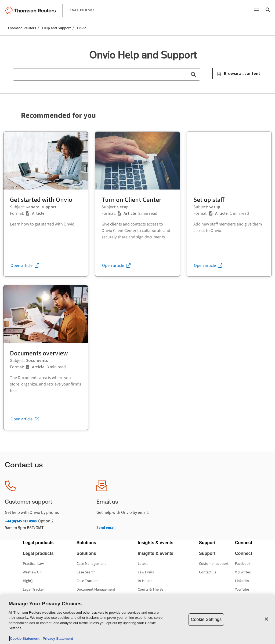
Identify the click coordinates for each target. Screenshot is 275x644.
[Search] (268, 10)
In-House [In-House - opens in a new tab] (145, 581)
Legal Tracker (33, 590)
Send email (106, 528)
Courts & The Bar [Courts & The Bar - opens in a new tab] (151, 590)
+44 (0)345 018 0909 (21, 521)
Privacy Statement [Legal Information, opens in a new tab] (57, 638)
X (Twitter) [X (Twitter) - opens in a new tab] (243, 572)
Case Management (91, 564)
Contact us (208, 572)
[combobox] (106, 74)
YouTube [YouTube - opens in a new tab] (242, 590)
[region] (137, 620)
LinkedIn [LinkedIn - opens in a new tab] (242, 581)
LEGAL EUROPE (81, 10)
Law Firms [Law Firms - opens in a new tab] (146, 572)
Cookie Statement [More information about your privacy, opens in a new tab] (25, 638)
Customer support (214, 564)
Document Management (96, 590)
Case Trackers (87, 581)
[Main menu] (256, 10)
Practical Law (33, 564)
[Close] (266, 619)
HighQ (28, 581)
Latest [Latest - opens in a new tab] (143, 564)
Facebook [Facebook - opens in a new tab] (243, 564)
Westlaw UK (32, 572)
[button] (193, 74)
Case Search (86, 572)
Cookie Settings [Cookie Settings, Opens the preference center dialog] (206, 619)
